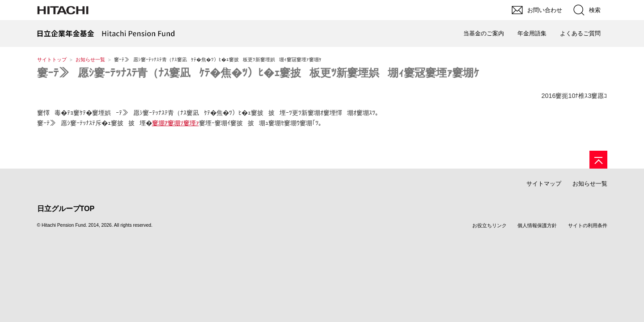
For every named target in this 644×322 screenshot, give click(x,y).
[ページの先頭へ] (598, 160)
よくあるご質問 (580, 33)
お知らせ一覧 (90, 59)
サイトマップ (544, 184)
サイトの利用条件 (588, 225)
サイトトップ (52, 59)
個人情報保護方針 (537, 225)
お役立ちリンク (489, 225)
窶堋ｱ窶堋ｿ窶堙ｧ (176, 123)
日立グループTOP (66, 209)
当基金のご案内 (484, 33)
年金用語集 (532, 33)
